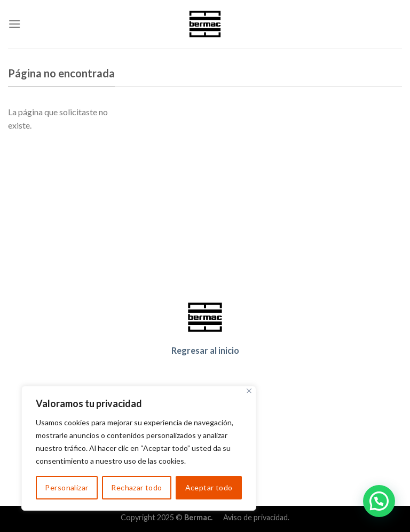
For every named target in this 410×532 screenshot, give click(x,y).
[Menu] (14, 24)
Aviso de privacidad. (256, 517)
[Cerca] (249, 391)
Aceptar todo (209, 487)
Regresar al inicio (205, 350)
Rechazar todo (136, 487)
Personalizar (66, 487)
